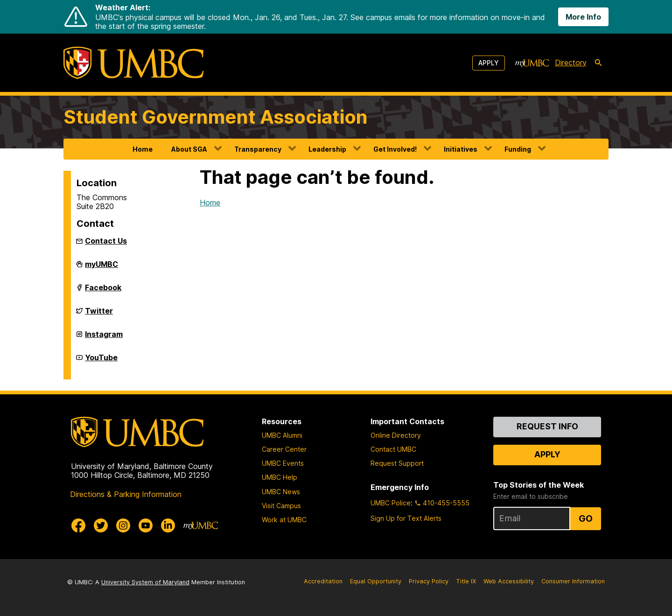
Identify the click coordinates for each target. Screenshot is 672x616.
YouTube (101, 361)
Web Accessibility (509, 581)
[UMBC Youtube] (146, 525)
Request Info (547, 426)
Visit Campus (281, 506)
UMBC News (281, 492)
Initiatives (461, 149)
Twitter (99, 315)
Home (143, 149)
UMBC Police (391, 503)
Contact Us (106, 241)
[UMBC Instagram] (123, 525)
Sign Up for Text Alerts (406, 518)
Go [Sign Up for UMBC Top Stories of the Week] (586, 518)
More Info (583, 17)
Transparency (258, 149)
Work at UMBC (284, 520)
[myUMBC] (532, 63)
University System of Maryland (145, 582)
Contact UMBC (393, 449)
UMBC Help (280, 477)
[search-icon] (598, 63)
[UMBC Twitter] (101, 525)
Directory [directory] (571, 63)
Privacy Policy (429, 581)
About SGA (189, 149)
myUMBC (101, 268)
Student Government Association (216, 117)
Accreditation (323, 581)
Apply (489, 63)
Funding (518, 149)
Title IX (466, 581)
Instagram (104, 338)
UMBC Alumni (282, 435)
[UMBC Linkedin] (168, 525)
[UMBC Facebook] (78, 525)
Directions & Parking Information (126, 494)
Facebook (103, 291)
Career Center (284, 449)
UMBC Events (283, 463)
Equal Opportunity (376, 581)
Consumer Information (573, 581)
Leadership (327, 149)
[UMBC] (133, 63)
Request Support (397, 463)
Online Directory (396, 435)
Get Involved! (395, 149)
